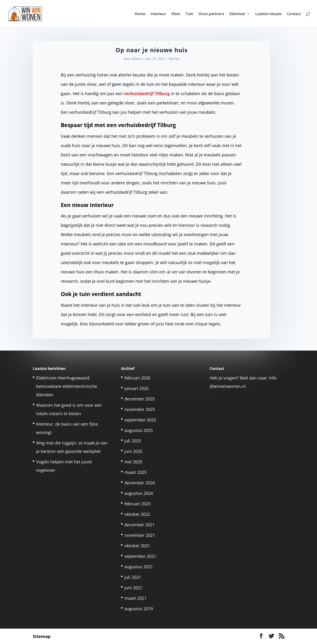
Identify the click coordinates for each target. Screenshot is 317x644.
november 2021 (140, 535)
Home (140, 14)
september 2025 (140, 420)
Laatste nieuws (269, 14)
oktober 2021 (137, 546)
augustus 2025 (139, 430)
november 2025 (140, 409)
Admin (137, 59)
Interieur (158, 14)
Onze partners (211, 14)
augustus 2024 (139, 493)
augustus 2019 (139, 609)
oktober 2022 (137, 514)
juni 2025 (133, 451)
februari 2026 (137, 378)
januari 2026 (136, 388)
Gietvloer (237, 14)
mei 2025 (133, 462)
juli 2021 (133, 577)
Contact (294, 14)
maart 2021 (135, 598)
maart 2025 (135, 472)
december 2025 (140, 399)
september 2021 (140, 556)
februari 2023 (137, 504)
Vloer (176, 14)
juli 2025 (133, 441)
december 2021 (140, 525)
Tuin (189, 14)
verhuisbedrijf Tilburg (147, 93)
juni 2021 (133, 588)
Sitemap (42, 636)
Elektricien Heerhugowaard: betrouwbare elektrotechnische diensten (67, 386)
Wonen (174, 59)
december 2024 (140, 483)
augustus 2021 (139, 567)
